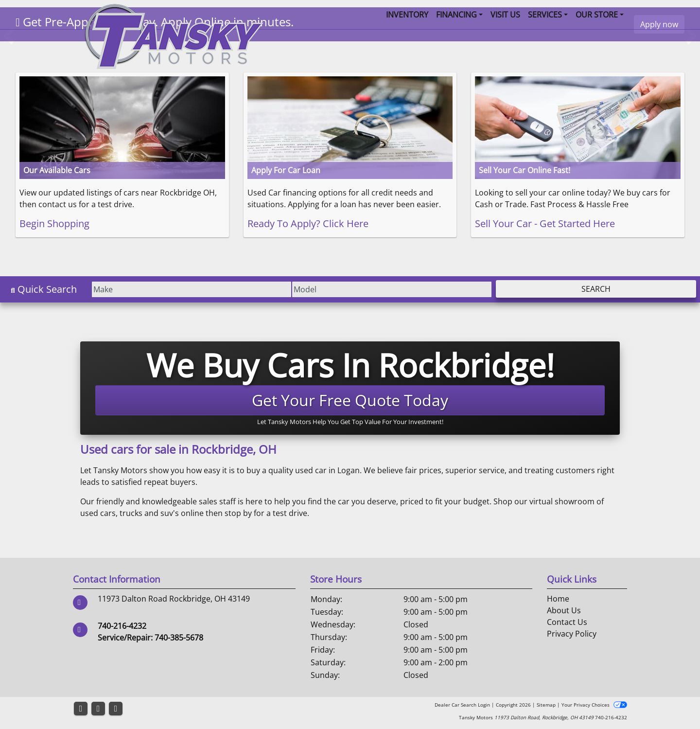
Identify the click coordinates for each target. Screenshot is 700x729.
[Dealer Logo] (174, 36)
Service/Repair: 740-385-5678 (150, 638)
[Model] (385, 289)
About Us (564, 610)
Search (594, 289)
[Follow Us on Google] (116, 709)
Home (558, 599)
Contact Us (567, 622)
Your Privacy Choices (594, 705)
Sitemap (546, 705)
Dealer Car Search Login (462, 705)
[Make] (180, 289)
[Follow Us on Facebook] (81, 709)
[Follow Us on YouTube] (98, 709)
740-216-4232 (122, 626)
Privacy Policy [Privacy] (572, 634)
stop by (238, 513)
